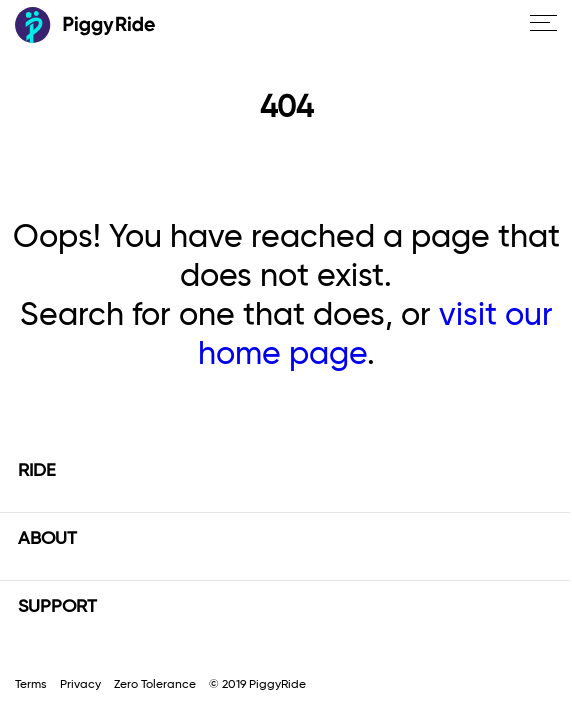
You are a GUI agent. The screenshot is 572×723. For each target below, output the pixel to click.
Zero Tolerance (155, 685)
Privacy (80, 685)
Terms (31, 685)
